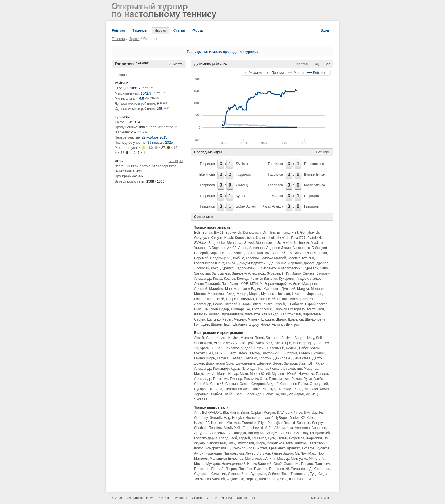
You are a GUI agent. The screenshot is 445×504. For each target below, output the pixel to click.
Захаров (290, 363)
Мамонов (311, 369)
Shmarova (235, 243)
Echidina (283, 233)
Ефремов (297, 438)
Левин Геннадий (207, 284)
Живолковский (289, 268)
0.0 (142, 99)
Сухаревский (262, 309)
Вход (325, 30)
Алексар (299, 343)
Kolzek (221, 338)
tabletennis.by (143, 498)
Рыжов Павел (250, 304)
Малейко (216, 289)
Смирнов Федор (216, 309)
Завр (324, 268)
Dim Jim (269, 233)
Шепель (265, 479)
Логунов (264, 453)
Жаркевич (314, 438)
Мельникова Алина (260, 459)
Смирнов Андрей (265, 384)
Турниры (140, 30)
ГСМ (296, 433)
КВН (310, 363)
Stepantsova (265, 243)
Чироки (254, 319)
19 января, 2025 (160, 143)
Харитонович (291, 314)
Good (210, 338)
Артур (313, 343)
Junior (294, 418)
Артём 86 (207, 348)
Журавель (310, 268)
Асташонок (301, 248)
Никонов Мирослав (307, 294)
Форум (198, 30)
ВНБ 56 (221, 353)
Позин (282, 299)
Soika (320, 338)
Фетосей (201, 314)
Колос (199, 448)
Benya (207, 233)
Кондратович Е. (218, 448)
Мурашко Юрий (284, 374)
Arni (197, 413)
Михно (199, 464)
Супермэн (258, 474)
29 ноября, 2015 (154, 137)
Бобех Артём (246, 206)
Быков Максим (258, 253)
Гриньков (259, 438)
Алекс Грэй (245, 343)
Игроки (160, 30)
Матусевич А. (205, 374)
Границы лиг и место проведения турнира (222, 52)
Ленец (251, 453)
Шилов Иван (221, 325)
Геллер (237, 358)
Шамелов (295, 319)
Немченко (306, 374)
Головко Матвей (273, 258)
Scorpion (304, 423)
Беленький (276, 348)
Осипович (292, 464)
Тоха (285, 474)
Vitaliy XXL (232, 428)
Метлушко (299, 459)
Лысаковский (291, 369)
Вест (232, 353)
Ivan (267, 418)
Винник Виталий (317, 175)
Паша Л (217, 469)
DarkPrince (294, 413)
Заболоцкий (217, 443)
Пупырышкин (279, 379)
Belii (197, 233)
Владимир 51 (221, 258)
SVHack (242, 164)
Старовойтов (238, 474)
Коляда (243, 279)
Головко (251, 358)
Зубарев (274, 273)
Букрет (199, 353)
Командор (221, 369)
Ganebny (201, 418)
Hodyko (238, 418)
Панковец (202, 469)
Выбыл (239, 258)
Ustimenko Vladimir (309, 243)
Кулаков (308, 448)
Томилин (259, 389)
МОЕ (244, 284)
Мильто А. (317, 459)
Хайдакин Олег (306, 389)
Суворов (201, 389)
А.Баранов (217, 248)
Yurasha (200, 248)
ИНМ (286, 273)
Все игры (176, 161)
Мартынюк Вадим (247, 289)
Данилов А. (282, 358)
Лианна (262, 369)
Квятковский (318, 443)
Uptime (242, 498)
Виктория (290, 353)
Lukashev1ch (279, 238)
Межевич (318, 289)
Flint (295, 233)
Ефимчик (264, 363)
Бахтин (260, 348)
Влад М (272, 433)
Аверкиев (302, 428)
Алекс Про (283, 343)
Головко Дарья (206, 438)
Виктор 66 (256, 433)
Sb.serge (272, 338)
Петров (231, 469)
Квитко (301, 443)
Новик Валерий (259, 464)
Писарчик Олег (255, 379)
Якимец (242, 185)
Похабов (245, 469)
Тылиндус (285, 389)
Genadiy (216, 418)
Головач (252, 258)
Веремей (201, 258)
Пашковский (266, 299)
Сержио (231, 384)
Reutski (289, 423)
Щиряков (280, 479)
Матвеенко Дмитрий (279, 289)
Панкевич (322, 464)
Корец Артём (257, 448)
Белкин (292, 348)
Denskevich (252, 233)
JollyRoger (280, 418)
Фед (321, 309)
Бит (223, 253)
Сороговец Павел (294, 384)
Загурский (202, 273)
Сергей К (201, 384)
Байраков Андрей (238, 348)
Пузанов (276, 196)
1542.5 (146, 93)
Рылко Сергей (274, 304)
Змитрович (245, 443)
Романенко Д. (302, 469)
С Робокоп (295, 304)
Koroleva (218, 423)
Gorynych (201, 238)
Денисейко (278, 263)
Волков (285, 433)
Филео (214, 314)
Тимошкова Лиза (237, 389)
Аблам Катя (284, 428)
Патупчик (247, 299)
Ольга (199, 299)
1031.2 (136, 88)
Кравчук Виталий (264, 279)
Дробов (323, 263)
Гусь (272, 438)
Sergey (317, 423)
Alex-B (199, 338)
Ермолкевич (245, 363)
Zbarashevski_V (255, 428)
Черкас (251, 479)
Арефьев (319, 428)
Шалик (281, 319)
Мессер (283, 459)
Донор (199, 363)
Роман (297, 379)
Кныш (218, 279)
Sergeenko (217, 243)
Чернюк (240, 319)
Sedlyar (287, 338)
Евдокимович (246, 268)
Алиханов (257, 248)
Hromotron (254, 418)
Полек (293, 299)
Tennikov (216, 428)
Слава (244, 384)
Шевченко (271, 394)
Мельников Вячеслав (226, 459)
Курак (240, 196)
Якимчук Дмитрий (286, 325)
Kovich (234, 338)
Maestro (246, 338)
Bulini (245, 413)
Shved (249, 243)
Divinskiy (310, 413)
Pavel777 (298, 238)
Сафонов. (322, 469)
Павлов (307, 464)
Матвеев (201, 459)
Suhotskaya (203, 343)
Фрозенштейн (232, 314)
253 (160, 109)
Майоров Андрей (273, 284)
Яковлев (201, 399)
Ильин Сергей (303, 273)
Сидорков (202, 474)
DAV (280, 413)
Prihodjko (274, 423)
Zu (270, 428)
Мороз (254, 294)
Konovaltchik (244, 238)
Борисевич (217, 433)
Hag (227, 418)
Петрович (221, 379)
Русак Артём (314, 379)
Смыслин (219, 474)
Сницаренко (240, 309)
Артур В (200, 433)
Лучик (234, 284)
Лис (225, 284)
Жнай (278, 363)
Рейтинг (118, 30)
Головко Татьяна (301, 258)
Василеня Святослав (310, 253)
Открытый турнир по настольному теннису (165, 11)
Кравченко (277, 448)
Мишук (242, 294)
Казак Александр (317, 185)
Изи (302, 363)
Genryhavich (309, 233)
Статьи (179, 30)
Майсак (294, 284)
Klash (229, 238)
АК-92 (232, 248)
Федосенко (235, 479)
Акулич (229, 343)
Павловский (215, 299)
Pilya (262, 423)
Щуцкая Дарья (292, 394)
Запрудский (221, 273)
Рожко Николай (225, 304)
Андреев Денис (278, 248)
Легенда (248, 369)
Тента (311, 309)
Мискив (200, 294)
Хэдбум (216, 394)
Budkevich (233, 233)
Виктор (254, 353)
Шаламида (253, 394)
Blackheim (207, 175)
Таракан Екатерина (289, 309)
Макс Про (316, 453)
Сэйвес (274, 474)
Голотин (265, 358)
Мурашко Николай (276, 294)
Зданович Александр (248, 273)
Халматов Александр (262, 314)
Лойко (275, 369)
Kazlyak (217, 238)
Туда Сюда (319, 474)
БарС (214, 253)
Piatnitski (314, 238)
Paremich (249, 423)
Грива (230, 263)
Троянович (299, 474)
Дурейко (227, 268)
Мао (228, 289)
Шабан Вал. (233, 394)
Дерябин (295, 263)
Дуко (215, 268)
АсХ (219, 348)
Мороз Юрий (260, 374)
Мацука (303, 289)
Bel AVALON (212, 413)
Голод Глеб (228, 438)
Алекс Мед (264, 343)
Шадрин (268, 319)
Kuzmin (262, 238)
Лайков (316, 279)
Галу (305, 433)
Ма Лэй (301, 453)
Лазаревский (234, 453)
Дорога (309, 263)
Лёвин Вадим (282, 453)
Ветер (242, 353)
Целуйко (214, 319)
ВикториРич (271, 353)
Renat (259, 338)
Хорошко (201, 394)
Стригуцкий (319, 384)
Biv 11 (219, 233)
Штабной (240, 325)
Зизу (232, 443)
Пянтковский (279, 469)
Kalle (311, 418)
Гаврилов (207, 164)
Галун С (223, 358)
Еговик (282, 438)
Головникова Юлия (319, 164)
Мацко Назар (227, 374)
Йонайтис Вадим (280, 443)
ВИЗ (210, 353)
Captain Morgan (263, 413)
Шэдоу (254, 325)
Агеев (243, 248)
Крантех (294, 448)
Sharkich (201, 428)
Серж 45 (217, 384)
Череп (227, 319)
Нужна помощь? (321, 498)
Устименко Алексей (209, 479)
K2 (303, 418)
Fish (322, 413)
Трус (271, 389)
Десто (317, 358)
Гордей (244, 438)
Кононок (238, 448)
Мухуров (213, 464)
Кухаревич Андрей (294, 279)
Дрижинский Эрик (220, 363)
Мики (244, 374)
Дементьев (302, 358)
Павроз (232, 299)
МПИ (254, 284)
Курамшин (214, 453)
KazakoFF (202, 423)
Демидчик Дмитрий (252, 263)
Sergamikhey (304, 338)
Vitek (217, 343)
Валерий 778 (282, 253)
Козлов (229, 279)
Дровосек (201, 268)
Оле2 (278, 464)
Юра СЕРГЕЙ (300, 479)
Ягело (265, 325)
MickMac (233, 423)
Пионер (236, 379)
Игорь (260, 443)
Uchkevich (284, 243)
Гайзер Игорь (205, 358)
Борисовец (236, 253)
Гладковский (320, 433)
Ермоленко (267, 268)
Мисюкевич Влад (221, 294)
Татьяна (216, 389)
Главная (118, 39)
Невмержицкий (233, 464)
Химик (325, 389)
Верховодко (237, 433)
